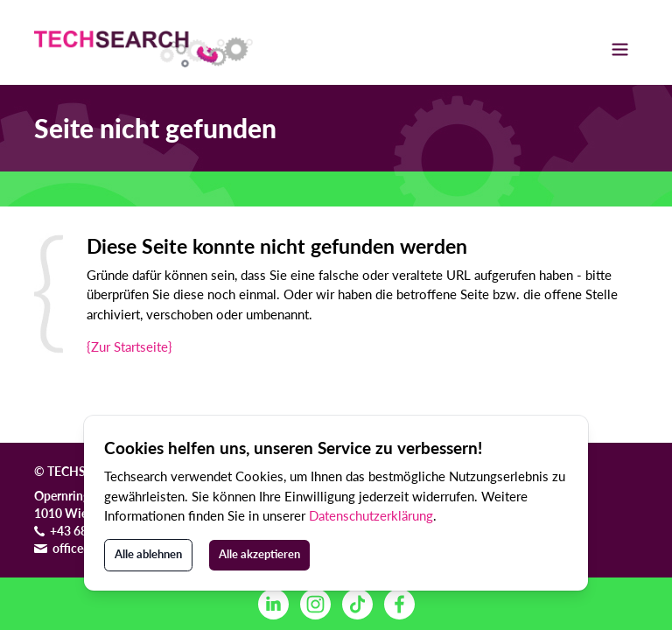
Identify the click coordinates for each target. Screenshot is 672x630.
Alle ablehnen (148, 554)
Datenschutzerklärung (371, 515)
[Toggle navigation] (620, 49)
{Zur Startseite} (129, 346)
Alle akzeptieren (259, 554)
